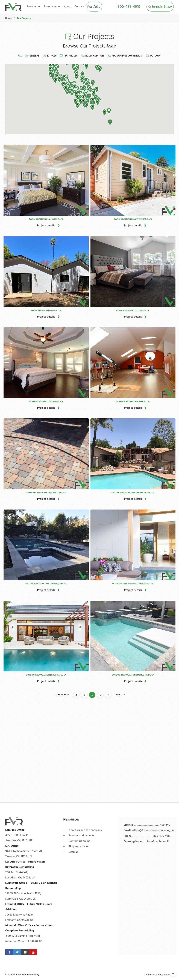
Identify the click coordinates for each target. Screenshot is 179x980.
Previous (63, 695)
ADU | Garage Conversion (125, 56)
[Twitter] (17, 952)
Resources (50, 7)
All (20, 56)
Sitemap (74, 852)
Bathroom (69, 56)
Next (119, 695)
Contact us (150, 975)
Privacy (161, 975)
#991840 (165, 825)
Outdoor (153, 56)
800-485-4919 (129, 7)
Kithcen (50, 56)
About (68, 7)
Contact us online (79, 841)
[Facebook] (9, 952)
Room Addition (92, 56)
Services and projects (81, 836)
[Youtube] (33, 952)
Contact (79, 7)
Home (8, 18)
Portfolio (94, 7)
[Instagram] (25, 952)
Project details (46, 226)
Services (31, 7)
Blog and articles (79, 846)
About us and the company (85, 830)
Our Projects (24, 18)
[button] (110, 122)
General (32, 56)
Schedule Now (160, 7)
